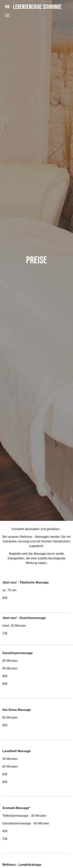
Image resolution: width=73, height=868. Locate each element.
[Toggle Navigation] (7, 15)
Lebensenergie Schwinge (32, 7)
